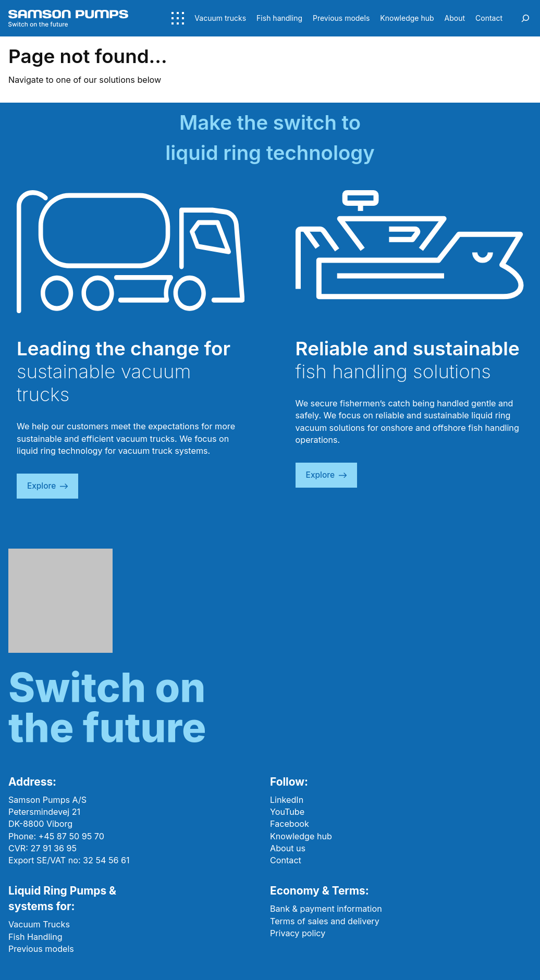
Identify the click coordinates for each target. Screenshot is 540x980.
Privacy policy (298, 933)
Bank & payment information (326, 909)
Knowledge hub (301, 836)
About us (288, 848)
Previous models (41, 949)
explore (47, 486)
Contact (286, 860)
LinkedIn (287, 800)
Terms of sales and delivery (325, 921)
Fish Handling (35, 937)
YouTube (287, 812)
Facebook (290, 824)
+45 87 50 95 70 (71, 836)
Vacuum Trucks (39, 924)
